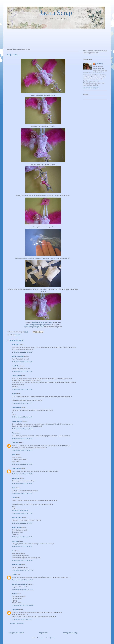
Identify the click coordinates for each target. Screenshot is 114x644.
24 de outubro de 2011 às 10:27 (22, 352)
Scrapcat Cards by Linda (20, 511)
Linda (14, 498)
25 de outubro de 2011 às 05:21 (22, 450)
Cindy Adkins (17, 407)
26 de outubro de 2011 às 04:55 (22, 523)
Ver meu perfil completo (91, 88)
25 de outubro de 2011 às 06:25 (22, 464)
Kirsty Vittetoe (17, 421)
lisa (13, 551)
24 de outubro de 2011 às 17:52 (22, 417)
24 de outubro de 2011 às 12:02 (22, 389)
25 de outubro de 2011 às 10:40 (22, 493)
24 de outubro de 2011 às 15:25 (22, 403)
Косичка (15, 541)
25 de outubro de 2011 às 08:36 (22, 484)
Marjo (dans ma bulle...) (20, 584)
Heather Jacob (17, 517)
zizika (14, 574)
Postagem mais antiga (70, 633)
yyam (14, 394)
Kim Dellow (16, 366)
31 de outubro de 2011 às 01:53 (22, 560)
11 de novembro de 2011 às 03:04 (23, 605)
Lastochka (15, 478)
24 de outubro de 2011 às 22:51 (22, 429)
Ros (13, 433)
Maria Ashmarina (18, 356)
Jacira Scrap (56, 13)
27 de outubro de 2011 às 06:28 (22, 537)
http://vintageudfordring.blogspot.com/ (38, 325)
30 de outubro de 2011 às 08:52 (22, 547)
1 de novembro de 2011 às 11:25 (23, 570)
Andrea (14, 594)
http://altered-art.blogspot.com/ (42, 323)
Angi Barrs (16, 344)
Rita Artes (15, 610)
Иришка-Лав (16, 565)
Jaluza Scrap (16, 527)
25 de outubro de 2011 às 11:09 (22, 513)
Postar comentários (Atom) (46, 638)
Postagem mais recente (16, 633)
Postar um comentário (17, 624)
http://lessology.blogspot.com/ (33, 327)
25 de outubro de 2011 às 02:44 (22, 439)
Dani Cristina (16, 376)
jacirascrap (99, 64)
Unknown (15, 443)
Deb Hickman (16, 468)
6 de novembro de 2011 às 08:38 (23, 580)
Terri (13, 488)
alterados (18, 335)
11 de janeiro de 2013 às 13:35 (22, 619)
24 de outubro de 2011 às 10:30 (22, 362)
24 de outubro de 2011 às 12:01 (22, 372)
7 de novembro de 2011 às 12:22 (23, 590)
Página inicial (44, 633)
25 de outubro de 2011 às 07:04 (22, 474)
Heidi (14, 455)
